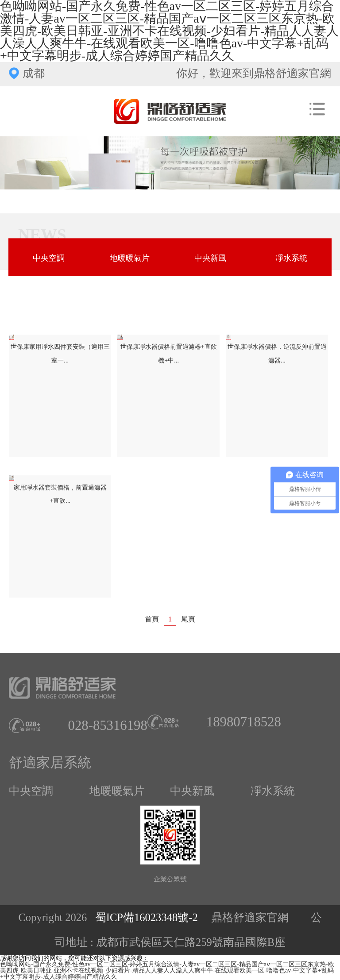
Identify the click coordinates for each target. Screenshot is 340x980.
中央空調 (49, 258)
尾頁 (188, 619)
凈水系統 (291, 258)
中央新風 (210, 258)
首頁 (152, 619)
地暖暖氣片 (130, 258)
